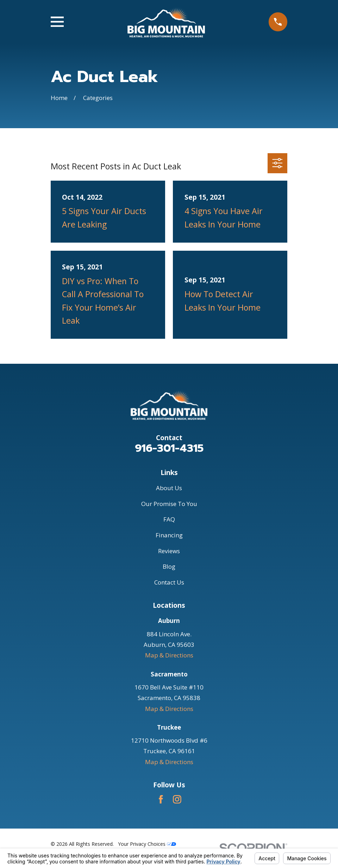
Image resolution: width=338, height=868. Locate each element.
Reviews (169, 551)
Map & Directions (169, 655)
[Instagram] (177, 799)
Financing (169, 535)
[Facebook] (161, 799)
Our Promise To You (169, 504)
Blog (169, 566)
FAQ (169, 519)
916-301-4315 (169, 448)
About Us (169, 488)
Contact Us (169, 582)
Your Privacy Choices (147, 844)
